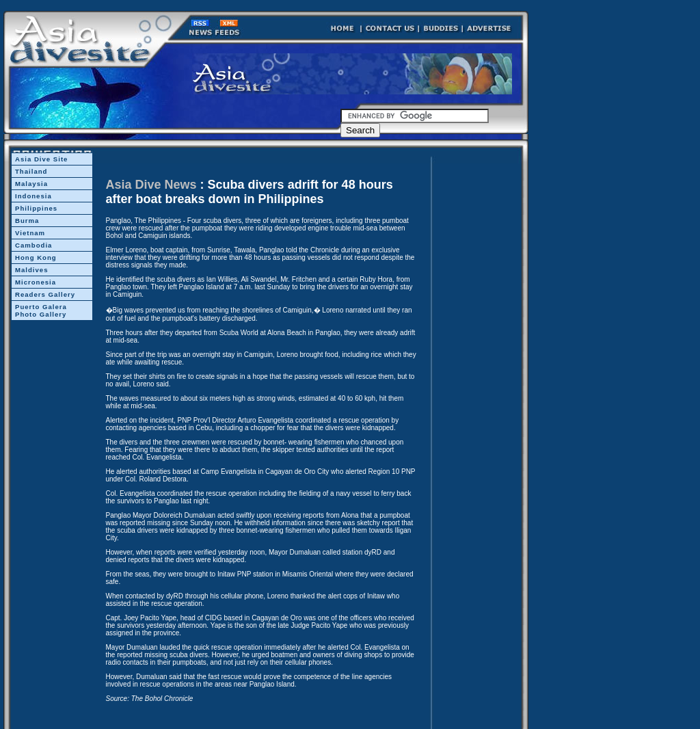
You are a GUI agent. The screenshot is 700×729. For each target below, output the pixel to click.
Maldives (32, 270)
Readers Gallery (45, 294)
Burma (27, 221)
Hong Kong (36, 257)
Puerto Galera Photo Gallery (41, 310)
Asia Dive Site (41, 159)
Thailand (31, 171)
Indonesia (33, 196)
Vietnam (30, 233)
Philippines (36, 208)
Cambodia (33, 245)
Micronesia (36, 282)
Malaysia (31, 184)
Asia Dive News (151, 185)
